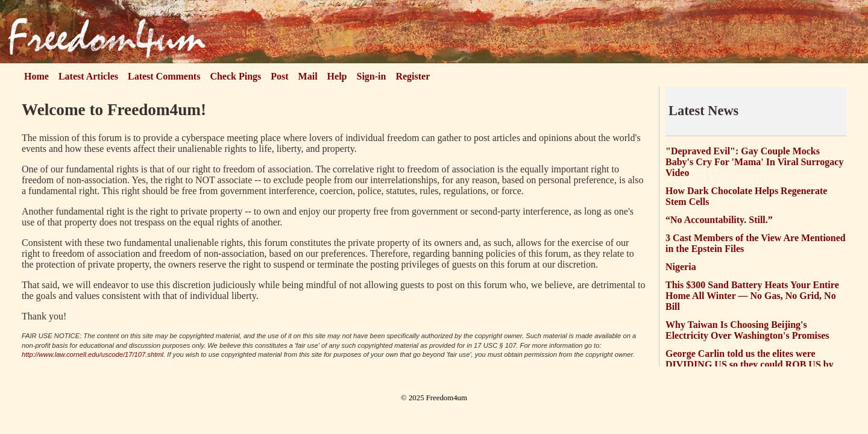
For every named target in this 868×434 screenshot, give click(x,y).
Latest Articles (88, 76)
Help (337, 76)
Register (413, 76)
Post (279, 76)
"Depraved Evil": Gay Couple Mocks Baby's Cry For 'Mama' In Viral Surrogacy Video (754, 162)
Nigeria (681, 267)
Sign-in (372, 76)
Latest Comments (164, 76)
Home (36, 76)
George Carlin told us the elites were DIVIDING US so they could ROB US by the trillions (750, 364)
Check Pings (235, 76)
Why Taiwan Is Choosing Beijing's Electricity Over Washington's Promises (747, 330)
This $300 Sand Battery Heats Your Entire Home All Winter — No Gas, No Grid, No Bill (752, 296)
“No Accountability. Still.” (719, 220)
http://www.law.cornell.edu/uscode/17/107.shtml (93, 354)
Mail (308, 76)
